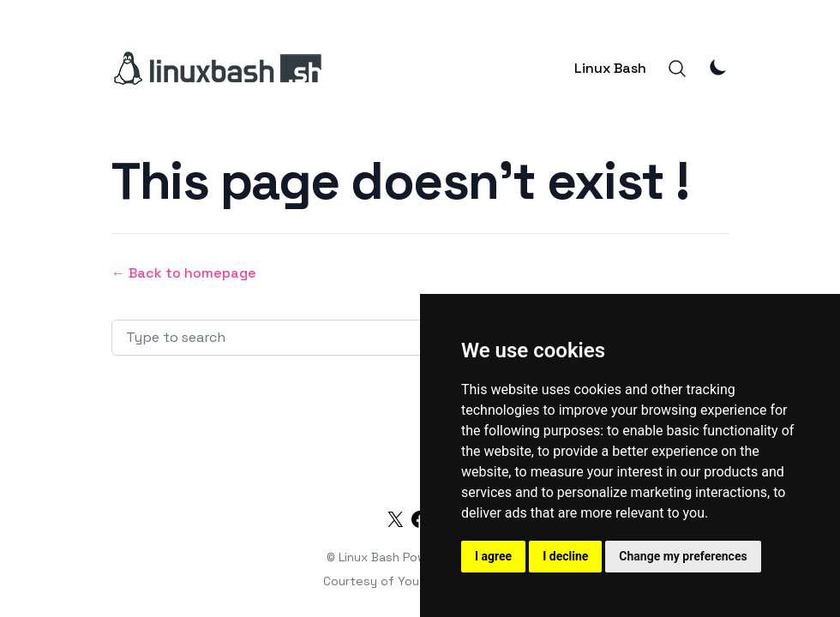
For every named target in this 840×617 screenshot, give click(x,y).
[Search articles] (331, 338)
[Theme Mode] (718, 67)
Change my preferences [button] (683, 556)
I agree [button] (493, 556)
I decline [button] (565, 556)
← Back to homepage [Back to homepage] (184, 273)
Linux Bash (610, 68)
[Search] (677, 69)
